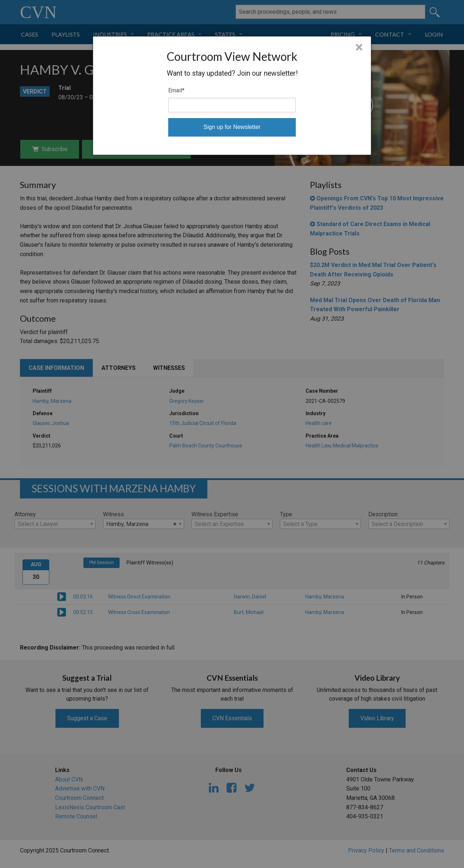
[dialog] (232, 96)
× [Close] (359, 47)
